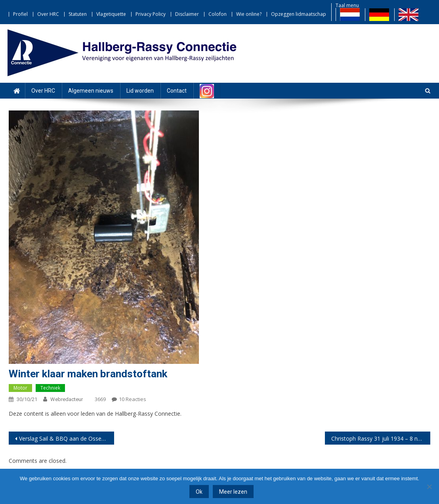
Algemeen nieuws (91, 91)
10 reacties (133, 399)
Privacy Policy (151, 14)
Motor (20, 388)
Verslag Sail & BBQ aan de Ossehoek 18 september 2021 (67, 438)
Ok (199, 492)
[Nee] (429, 487)
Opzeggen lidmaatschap (299, 14)
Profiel (20, 14)
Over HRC (48, 14)
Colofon (218, 14)
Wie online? (249, 14)
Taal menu (347, 5)
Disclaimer (187, 14)
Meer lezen (233, 492)
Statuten (78, 14)
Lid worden (140, 91)
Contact (177, 91)
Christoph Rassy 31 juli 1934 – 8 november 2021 (381, 438)
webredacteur (67, 399)
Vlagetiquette (111, 14)
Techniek (50, 388)
